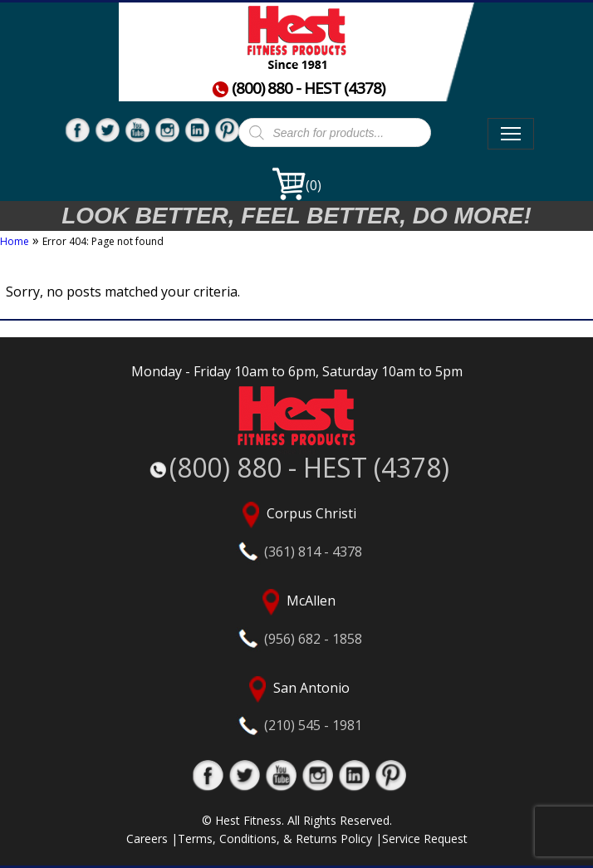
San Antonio (296, 705)
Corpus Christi (296, 531)
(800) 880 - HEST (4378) (298, 88)
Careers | (152, 839)
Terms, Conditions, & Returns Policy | (280, 839)
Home (15, 241)
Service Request (425, 839)
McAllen (296, 618)
